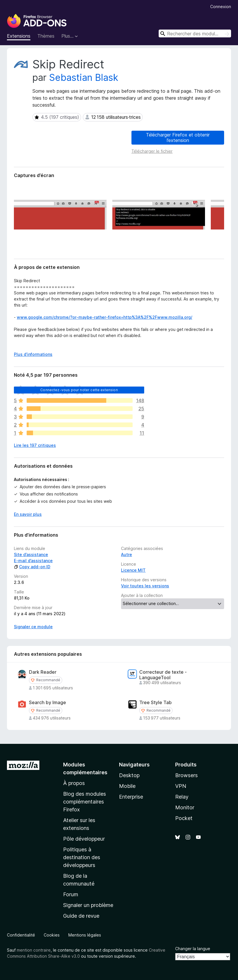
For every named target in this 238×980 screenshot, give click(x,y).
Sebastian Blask (84, 78)
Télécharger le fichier (152, 151)
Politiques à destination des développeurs (82, 857)
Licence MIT (133, 570)
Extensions (19, 36)
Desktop (129, 775)
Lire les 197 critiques (35, 445)
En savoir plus (28, 514)
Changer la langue (193, 949)
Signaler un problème (88, 905)
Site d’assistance (31, 554)
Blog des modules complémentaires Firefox (85, 802)
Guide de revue (81, 916)
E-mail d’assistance (33, 561)
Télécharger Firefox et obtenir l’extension (178, 137)
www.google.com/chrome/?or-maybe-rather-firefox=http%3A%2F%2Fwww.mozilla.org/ (105, 317)
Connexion (221, 7)
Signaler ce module (33, 627)
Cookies (52, 935)
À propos (74, 783)
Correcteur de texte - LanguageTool (163, 675)
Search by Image (47, 703)
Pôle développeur (84, 839)
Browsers (186, 775)
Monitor (185, 807)
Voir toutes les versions (145, 586)
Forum (71, 894)
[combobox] (195, 33)
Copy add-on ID (32, 567)
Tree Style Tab (155, 703)
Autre (127, 554)
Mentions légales (85, 935)
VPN (181, 786)
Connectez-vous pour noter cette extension (79, 390)
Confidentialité (21, 935)
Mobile (127, 786)
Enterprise (131, 797)
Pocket (184, 818)
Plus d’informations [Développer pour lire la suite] (33, 354)
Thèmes (46, 36)
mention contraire (34, 950)
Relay (182, 797)
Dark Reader (43, 672)
